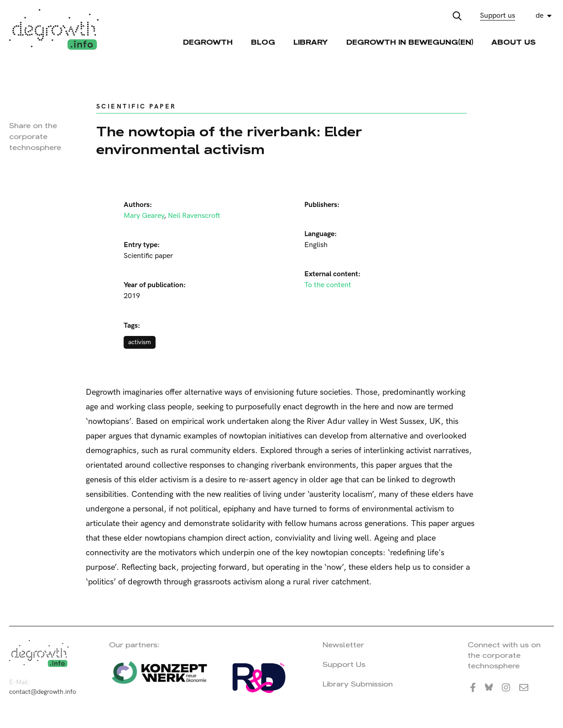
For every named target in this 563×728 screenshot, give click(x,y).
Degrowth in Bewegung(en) (410, 42)
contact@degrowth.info (43, 692)
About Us (513, 42)
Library (311, 42)
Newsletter (343, 645)
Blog (263, 42)
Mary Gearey (144, 216)
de (540, 16)
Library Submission (358, 684)
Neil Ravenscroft (194, 216)
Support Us (344, 664)
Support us (498, 16)
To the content (328, 285)
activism (140, 342)
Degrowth (208, 42)
